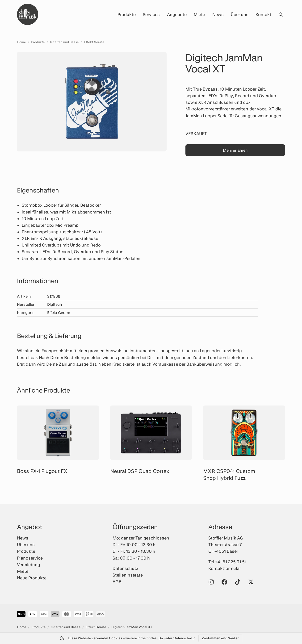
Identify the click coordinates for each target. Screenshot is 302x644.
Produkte (127, 14)
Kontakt (263, 14)
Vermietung (29, 565)
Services (151, 14)
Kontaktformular (225, 568)
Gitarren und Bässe (64, 42)
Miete (199, 14)
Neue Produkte (32, 578)
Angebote (177, 14)
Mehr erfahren (235, 150)
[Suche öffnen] (281, 14)
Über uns (240, 14)
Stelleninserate (128, 575)
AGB (117, 581)
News (218, 14)
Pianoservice (30, 558)
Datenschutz (125, 568)
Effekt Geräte (94, 42)
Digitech (55, 304)
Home (21, 42)
